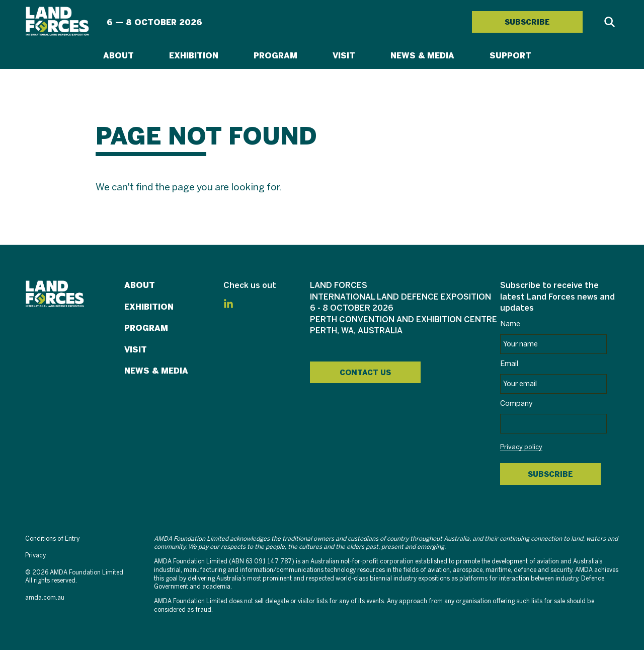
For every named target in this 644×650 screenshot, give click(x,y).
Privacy (35, 556)
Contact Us (365, 373)
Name (510, 324)
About (118, 56)
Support (510, 56)
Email (509, 364)
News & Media (422, 56)
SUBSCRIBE (527, 22)
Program (275, 56)
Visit (344, 56)
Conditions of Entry (52, 539)
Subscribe (550, 474)
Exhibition (194, 56)
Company (516, 404)
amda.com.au (45, 598)
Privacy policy (521, 448)
